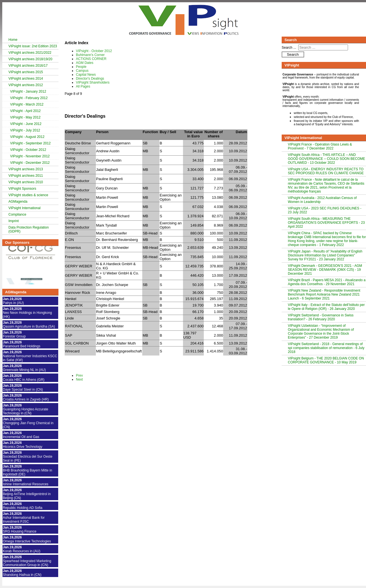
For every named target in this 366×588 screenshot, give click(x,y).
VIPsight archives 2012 (26, 85)
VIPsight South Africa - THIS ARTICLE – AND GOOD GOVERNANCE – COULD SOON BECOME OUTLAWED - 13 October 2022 (327, 159)
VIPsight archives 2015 (26, 72)
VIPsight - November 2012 (30, 156)
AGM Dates (85, 63)
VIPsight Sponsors (22, 189)
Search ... (289, 48)
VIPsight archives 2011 (26, 176)
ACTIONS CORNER (91, 59)
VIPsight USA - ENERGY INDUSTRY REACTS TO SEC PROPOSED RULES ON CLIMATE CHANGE (326, 171)
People (81, 67)
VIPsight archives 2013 (26, 169)
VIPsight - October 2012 (28, 150)
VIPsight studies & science (28, 195)
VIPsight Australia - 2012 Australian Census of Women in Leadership (322, 200)
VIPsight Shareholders (93, 82)
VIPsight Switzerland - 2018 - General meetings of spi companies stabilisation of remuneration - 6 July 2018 (326, 348)
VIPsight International (24, 208)
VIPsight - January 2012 (28, 91)
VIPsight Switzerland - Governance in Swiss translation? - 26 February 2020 (321, 317)
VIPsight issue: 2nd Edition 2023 (33, 46)
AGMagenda (18, 202)
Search (293, 54)
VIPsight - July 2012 (25, 130)
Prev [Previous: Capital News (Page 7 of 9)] (79, 375)
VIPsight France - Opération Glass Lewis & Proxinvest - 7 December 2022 (320, 146)
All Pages (83, 86)
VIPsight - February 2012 (29, 98)
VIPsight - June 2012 (26, 124)
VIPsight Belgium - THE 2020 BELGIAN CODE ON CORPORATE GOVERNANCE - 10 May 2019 (326, 360)
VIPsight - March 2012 (27, 104)
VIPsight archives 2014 (26, 79)
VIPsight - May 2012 (25, 117)
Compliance (17, 214)
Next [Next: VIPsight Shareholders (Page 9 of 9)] (79, 379)
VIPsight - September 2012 (30, 143)
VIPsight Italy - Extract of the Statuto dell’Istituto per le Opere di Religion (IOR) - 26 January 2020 (326, 307)
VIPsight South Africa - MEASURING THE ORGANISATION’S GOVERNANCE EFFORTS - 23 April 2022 (326, 223)
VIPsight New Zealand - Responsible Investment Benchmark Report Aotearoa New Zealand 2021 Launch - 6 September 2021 (324, 294)
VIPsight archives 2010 (26, 182)
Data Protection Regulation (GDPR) (29, 229)
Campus (82, 71)
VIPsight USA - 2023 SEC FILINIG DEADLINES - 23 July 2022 (325, 210)
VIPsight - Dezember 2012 (30, 163)
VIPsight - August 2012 (27, 137)
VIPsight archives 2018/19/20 (30, 59)
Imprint (14, 221)
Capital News (86, 75)
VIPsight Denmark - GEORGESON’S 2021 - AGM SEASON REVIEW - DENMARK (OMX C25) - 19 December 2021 (325, 270)
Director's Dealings (90, 79)
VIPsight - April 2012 (25, 111)
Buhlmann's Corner (90, 55)
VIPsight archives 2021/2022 (30, 53)
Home (13, 40)
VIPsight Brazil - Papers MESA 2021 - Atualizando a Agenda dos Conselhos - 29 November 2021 (327, 282)
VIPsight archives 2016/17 (28, 66)
